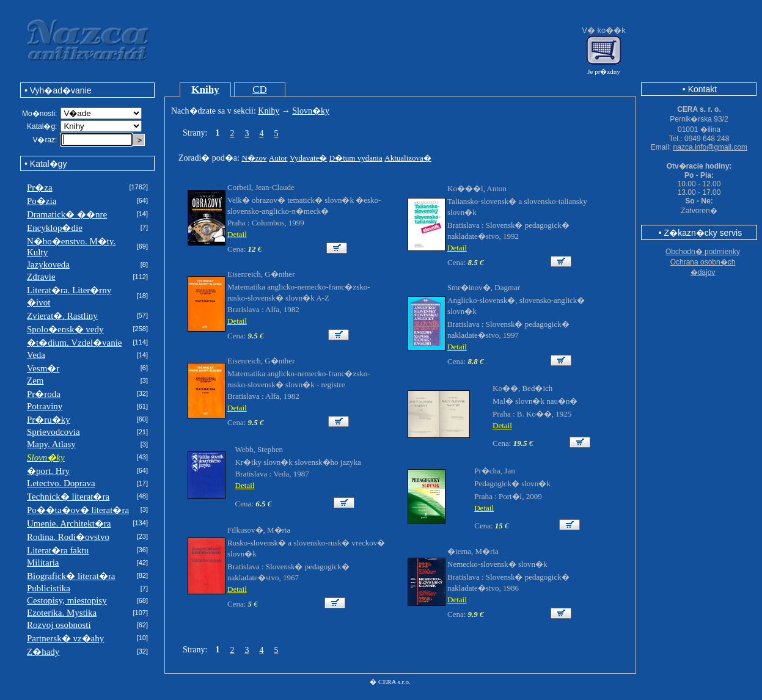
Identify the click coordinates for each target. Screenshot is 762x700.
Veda (36, 355)
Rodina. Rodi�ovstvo (68, 537)
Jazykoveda (48, 264)
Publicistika (49, 588)
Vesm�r (43, 368)
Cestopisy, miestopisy (67, 600)
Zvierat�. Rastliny (62, 316)
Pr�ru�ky (49, 420)
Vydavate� (308, 158)
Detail (237, 234)
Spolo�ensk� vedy (65, 329)
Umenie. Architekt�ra (69, 523)
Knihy (205, 89)
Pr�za (40, 188)
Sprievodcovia (53, 432)
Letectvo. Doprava (61, 483)
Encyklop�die (55, 228)
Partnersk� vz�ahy (65, 638)
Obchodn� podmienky (703, 252)
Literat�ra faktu (58, 550)
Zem (35, 381)
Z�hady (43, 652)
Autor (278, 158)
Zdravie (41, 277)
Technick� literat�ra (68, 497)
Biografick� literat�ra (71, 576)
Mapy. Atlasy (51, 444)
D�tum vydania (356, 158)
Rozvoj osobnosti (59, 625)
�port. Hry (48, 471)
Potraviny (45, 406)
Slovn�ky (311, 111)
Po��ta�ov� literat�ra (78, 510)
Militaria (43, 563)
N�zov (254, 158)
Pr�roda (44, 394)
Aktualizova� (408, 158)
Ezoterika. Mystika (62, 613)
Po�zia (42, 201)
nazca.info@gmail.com (711, 147)
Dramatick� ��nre (67, 214)
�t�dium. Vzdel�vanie (75, 343)
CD (260, 89)
